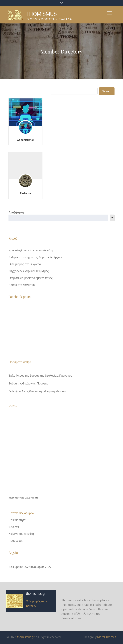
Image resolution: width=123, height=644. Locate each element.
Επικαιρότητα (17, 520)
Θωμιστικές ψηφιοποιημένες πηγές (31, 278)
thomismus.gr (26, 637)
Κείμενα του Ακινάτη (21, 534)
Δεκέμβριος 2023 (19, 567)
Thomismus (42, 14)
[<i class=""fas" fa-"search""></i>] (112, 218)
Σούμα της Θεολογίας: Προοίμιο (28, 383)
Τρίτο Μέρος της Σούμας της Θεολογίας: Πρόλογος (40, 375)
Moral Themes (107, 637)
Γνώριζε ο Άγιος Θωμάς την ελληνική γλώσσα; (37, 391)
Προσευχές (16, 541)
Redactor (26, 193)
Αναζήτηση (16, 212)
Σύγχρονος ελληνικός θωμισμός (29, 271)
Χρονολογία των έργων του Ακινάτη (31, 250)
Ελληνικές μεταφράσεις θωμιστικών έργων (35, 257)
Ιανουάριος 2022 (41, 567)
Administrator (26, 140)
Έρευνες (14, 527)
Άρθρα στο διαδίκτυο (22, 285)
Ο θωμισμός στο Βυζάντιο (25, 264)
